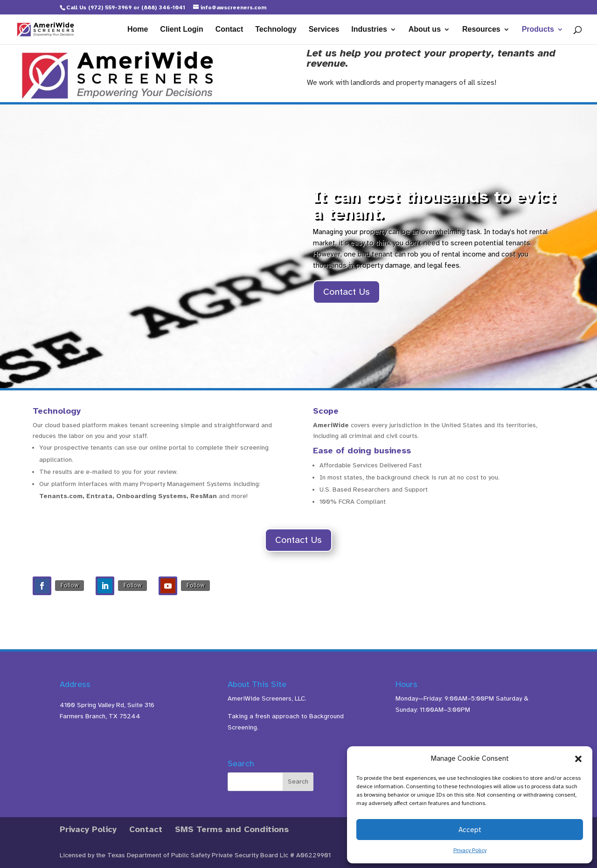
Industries (369, 30)
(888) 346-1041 (163, 7)
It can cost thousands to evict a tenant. (434, 205)
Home (138, 30)
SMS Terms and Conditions (232, 829)
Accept (470, 830)
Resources (481, 30)
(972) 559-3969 (110, 7)
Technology (276, 30)
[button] (578, 759)
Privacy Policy (470, 850)
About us (425, 30)
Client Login (181, 30)
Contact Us (347, 292)
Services (324, 30)
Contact (229, 30)
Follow (69, 585)
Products (538, 30)
